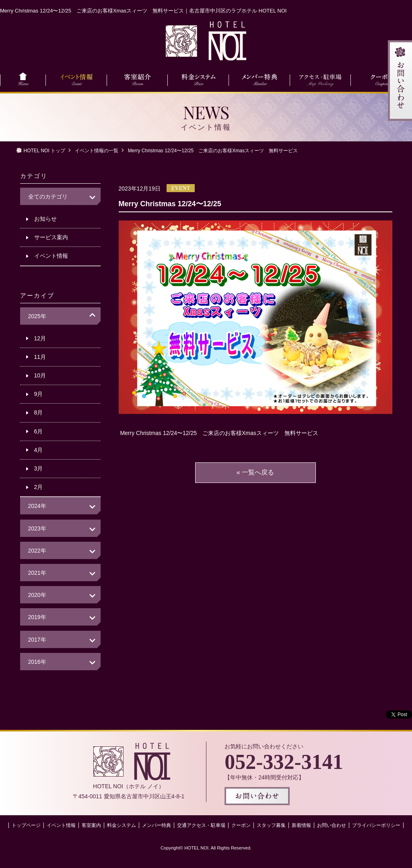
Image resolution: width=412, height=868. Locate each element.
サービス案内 (51, 237)
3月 (39, 468)
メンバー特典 (157, 825)
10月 (40, 375)
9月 (39, 394)
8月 (39, 412)
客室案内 (91, 825)
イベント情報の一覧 (97, 151)
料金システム (122, 825)
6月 (39, 431)
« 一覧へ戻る (255, 472)
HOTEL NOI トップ (45, 151)
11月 (40, 357)
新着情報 (301, 825)
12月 (40, 338)
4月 (39, 450)
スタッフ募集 (271, 825)
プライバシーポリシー (376, 825)
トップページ (26, 825)
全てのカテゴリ (48, 197)
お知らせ (45, 219)
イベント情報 (51, 256)
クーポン (241, 825)
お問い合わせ (332, 825)
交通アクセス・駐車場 (201, 825)
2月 (39, 487)
